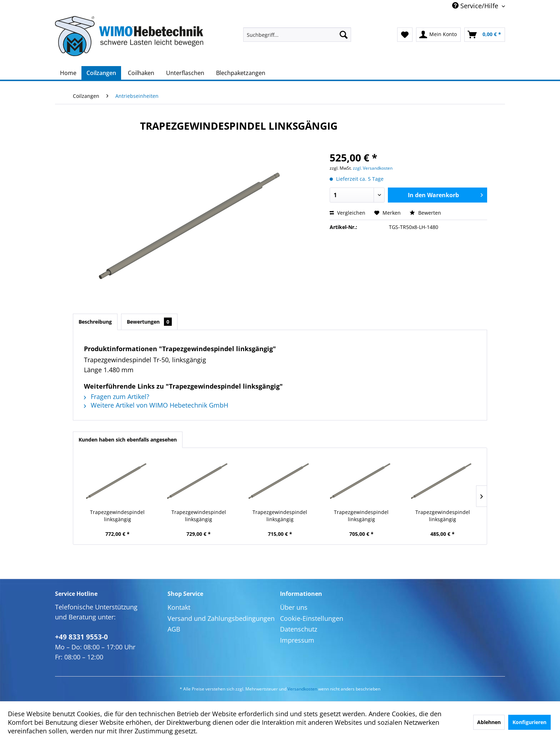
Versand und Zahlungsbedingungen (221, 618)
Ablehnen (489, 722)
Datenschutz (299, 629)
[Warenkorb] (485, 35)
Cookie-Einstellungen (312, 618)
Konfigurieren (529, 722)
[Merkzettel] (405, 35)
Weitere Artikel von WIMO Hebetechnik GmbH (156, 405)
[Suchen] (344, 35)
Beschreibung (95, 322)
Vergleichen (347, 213)
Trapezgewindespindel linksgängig (117, 516)
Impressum (297, 640)
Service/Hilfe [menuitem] (476, 6)
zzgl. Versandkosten (373, 168)
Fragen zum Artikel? (117, 397)
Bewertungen (149, 322)
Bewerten (425, 213)
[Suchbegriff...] (297, 35)
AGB (174, 629)
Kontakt (179, 607)
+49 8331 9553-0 (81, 637)
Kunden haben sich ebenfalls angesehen (128, 440)
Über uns (294, 607)
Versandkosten (302, 689)
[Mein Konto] (438, 35)
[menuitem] (297, 35)
